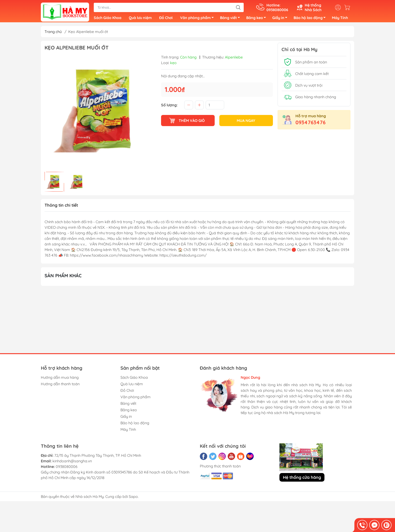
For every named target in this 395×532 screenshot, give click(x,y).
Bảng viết (231, 19)
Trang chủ (53, 33)
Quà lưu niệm (140, 19)
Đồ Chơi (166, 19)
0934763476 (311, 124)
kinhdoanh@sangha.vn (72, 463)
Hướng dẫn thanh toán (60, 386)
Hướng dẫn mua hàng (60, 379)
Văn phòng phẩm (198, 19)
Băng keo (257, 19)
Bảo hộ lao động (311, 19)
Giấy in (281, 19)
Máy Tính (340, 19)
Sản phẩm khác (63, 277)
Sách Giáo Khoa (108, 19)
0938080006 (67, 468)
